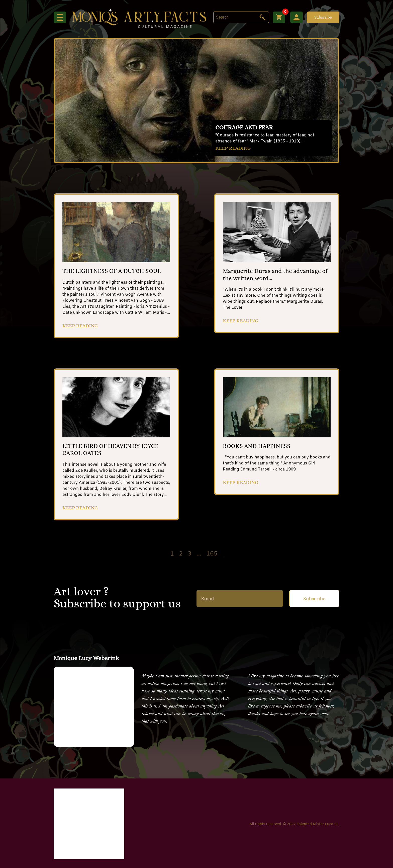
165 (212, 554)
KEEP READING (233, 148)
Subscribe (323, 17)
